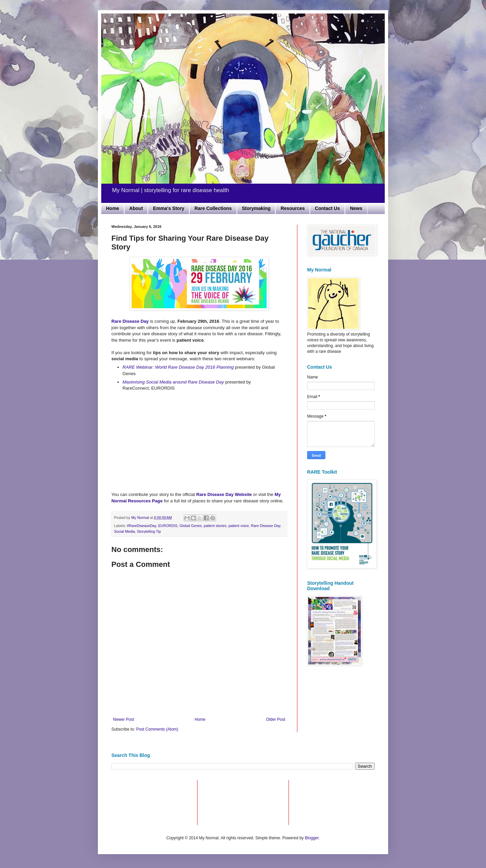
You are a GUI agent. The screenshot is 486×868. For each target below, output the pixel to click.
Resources (293, 208)
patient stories (215, 526)
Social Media (125, 531)
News (356, 208)
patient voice (239, 526)
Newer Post (124, 719)
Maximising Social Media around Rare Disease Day (173, 382)
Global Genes (191, 526)
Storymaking (256, 208)
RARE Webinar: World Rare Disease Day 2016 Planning (178, 367)
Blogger (312, 838)
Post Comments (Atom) (157, 729)
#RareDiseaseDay (142, 526)
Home (113, 208)
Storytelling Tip (149, 531)
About (136, 208)
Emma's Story (169, 208)
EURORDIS (168, 526)
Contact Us (327, 208)
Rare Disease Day (266, 526)
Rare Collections (213, 208)
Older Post (276, 719)
